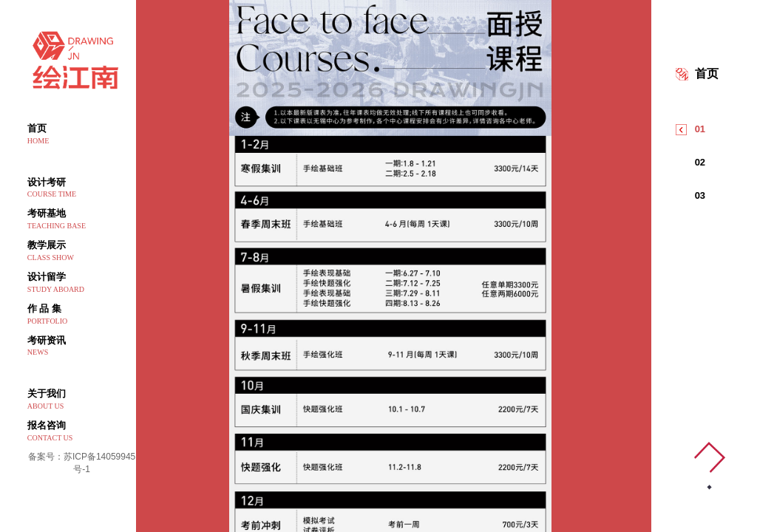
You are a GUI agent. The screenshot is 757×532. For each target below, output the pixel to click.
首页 (82, 134)
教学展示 (82, 251)
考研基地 (82, 219)
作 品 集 (82, 315)
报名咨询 (82, 432)
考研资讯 (82, 347)
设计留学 (82, 283)
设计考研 (82, 188)
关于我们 (82, 400)
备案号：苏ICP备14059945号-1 (82, 463)
